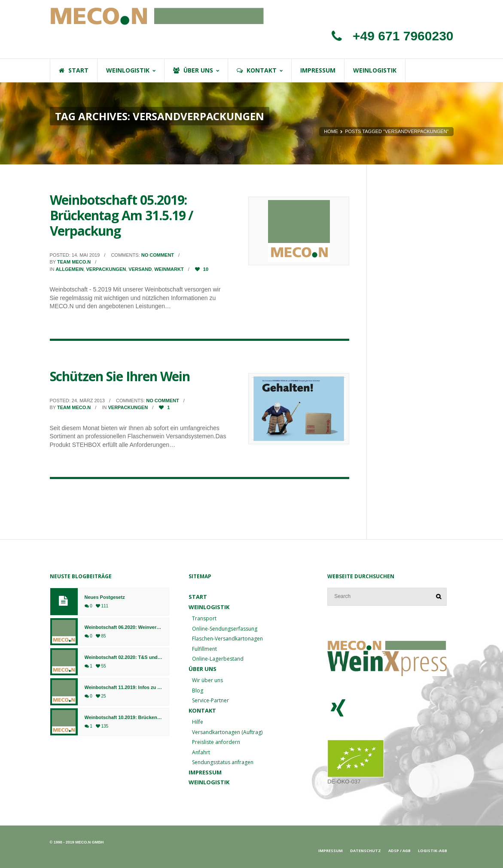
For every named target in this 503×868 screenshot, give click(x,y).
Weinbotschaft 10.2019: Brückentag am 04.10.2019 (123, 718)
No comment (158, 255)
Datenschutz (366, 851)
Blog (198, 690)
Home (331, 131)
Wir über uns (207, 680)
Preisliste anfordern (216, 742)
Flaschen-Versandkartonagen (227, 639)
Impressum (205, 772)
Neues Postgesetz (105, 597)
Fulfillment (204, 649)
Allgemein (70, 269)
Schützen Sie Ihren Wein (120, 376)
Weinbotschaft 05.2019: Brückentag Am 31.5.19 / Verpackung (122, 215)
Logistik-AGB (433, 851)
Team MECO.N (74, 262)
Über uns (203, 669)
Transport (204, 618)
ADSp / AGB (399, 851)
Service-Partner (210, 700)
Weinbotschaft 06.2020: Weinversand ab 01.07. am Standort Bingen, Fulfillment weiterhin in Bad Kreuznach (123, 627)
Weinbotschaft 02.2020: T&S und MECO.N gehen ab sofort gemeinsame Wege (123, 657)
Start (198, 597)
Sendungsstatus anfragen (223, 762)
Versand (140, 269)
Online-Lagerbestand (218, 659)
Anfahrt (201, 752)
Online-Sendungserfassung (225, 629)
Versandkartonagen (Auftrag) (227, 732)
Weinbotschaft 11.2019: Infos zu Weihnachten (123, 687)
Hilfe (198, 722)
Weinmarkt (169, 269)
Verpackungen (106, 269)
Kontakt (202, 710)
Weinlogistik (209, 607)
